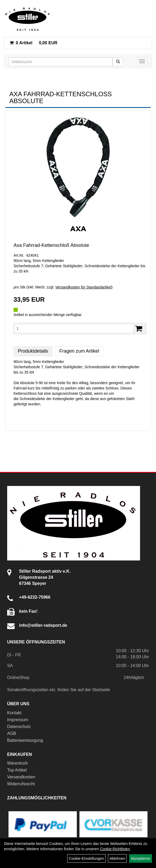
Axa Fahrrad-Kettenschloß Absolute (51, 245)
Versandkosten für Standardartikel (83, 287)
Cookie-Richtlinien (115, 849)
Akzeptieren (141, 858)
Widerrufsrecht (21, 784)
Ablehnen (117, 858)
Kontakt (14, 713)
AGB (12, 733)
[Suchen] (118, 62)
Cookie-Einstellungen (86, 858)
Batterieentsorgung (25, 740)
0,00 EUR (33, 43)
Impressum (18, 720)
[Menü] (142, 61)
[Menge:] (74, 328)
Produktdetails (33, 351)
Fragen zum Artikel (79, 351)
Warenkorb (18, 763)
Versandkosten (21, 777)
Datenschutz (19, 727)
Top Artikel (17, 770)
